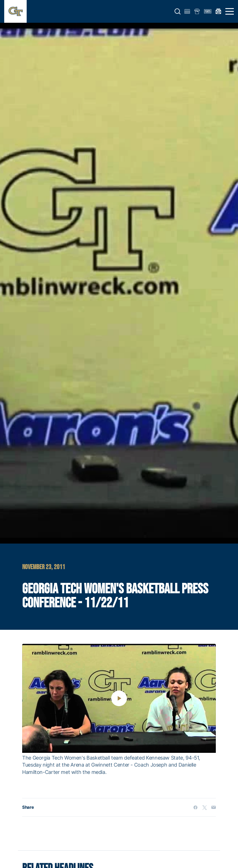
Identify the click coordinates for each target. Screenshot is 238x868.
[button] (178, 12)
